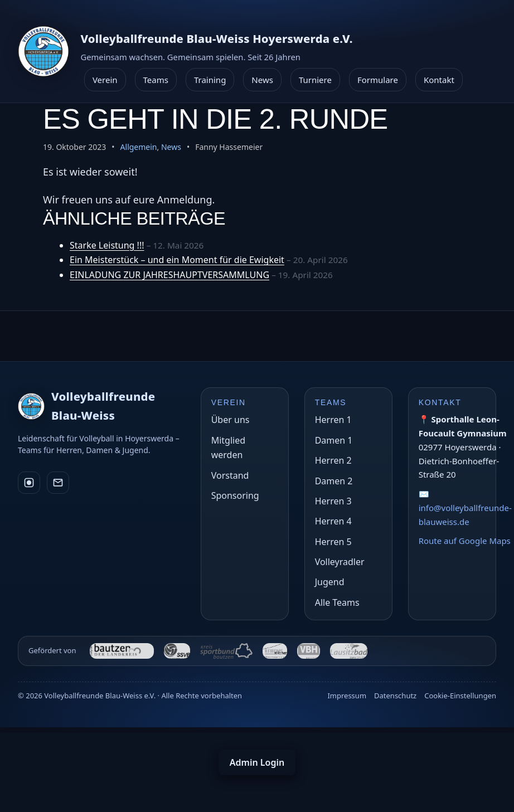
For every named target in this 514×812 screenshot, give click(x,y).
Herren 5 (333, 542)
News (262, 80)
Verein (105, 80)
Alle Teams (337, 602)
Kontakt (439, 80)
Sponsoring (235, 495)
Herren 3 (333, 501)
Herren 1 (333, 420)
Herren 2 (333, 460)
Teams (156, 80)
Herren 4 (333, 521)
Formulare (378, 80)
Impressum (347, 696)
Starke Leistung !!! (107, 245)
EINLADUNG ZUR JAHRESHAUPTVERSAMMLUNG (169, 275)
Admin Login (257, 762)
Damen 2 (334, 481)
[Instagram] (29, 483)
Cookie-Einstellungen (460, 696)
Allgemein (139, 147)
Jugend (330, 582)
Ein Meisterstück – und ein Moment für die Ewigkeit (177, 260)
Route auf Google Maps (465, 541)
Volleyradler (340, 562)
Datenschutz (395, 696)
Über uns (231, 420)
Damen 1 (334, 440)
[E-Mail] (58, 483)
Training (210, 80)
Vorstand (230, 475)
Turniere (315, 80)
